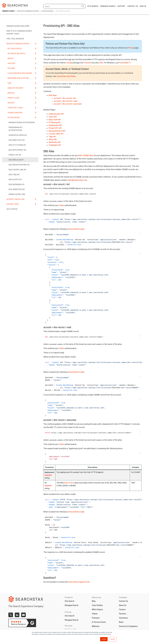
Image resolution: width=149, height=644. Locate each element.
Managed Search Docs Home (18, 26)
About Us (123, 605)
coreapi (69, 63)
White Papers (97, 609)
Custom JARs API (56, 134)
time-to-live (69, 483)
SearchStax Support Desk (79, 582)
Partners (123, 613)
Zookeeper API (55, 145)
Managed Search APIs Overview (22, 122)
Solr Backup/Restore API (19, 165)
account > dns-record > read (66, 101)
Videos (95, 613)
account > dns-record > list (65, 98)
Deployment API (55, 125)
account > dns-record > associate (68, 104)
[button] (140, 193)
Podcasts (96, 618)
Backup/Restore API (57, 131)
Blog (94, 601)
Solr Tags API (14, 174)
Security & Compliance (128, 626)
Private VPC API (15, 155)
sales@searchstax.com (77, 180)
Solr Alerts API (15, 179)
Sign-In (143, 6)
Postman (87, 63)
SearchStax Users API (18, 135)
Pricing (131, 48)
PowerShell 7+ (125, 63)
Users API (53, 117)
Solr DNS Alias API (16, 160)
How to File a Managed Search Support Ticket (19, 32)
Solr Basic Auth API (17, 140)
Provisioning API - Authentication (16, 129)
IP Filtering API (55, 122)
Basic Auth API (55, 120)
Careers (122, 609)
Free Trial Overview (15, 39)
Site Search (93, 6)
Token (62, 205)
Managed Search (108, 6)
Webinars (96, 626)
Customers (123, 618)
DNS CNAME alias (86, 155)
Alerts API (53, 139)
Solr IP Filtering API (17, 145)
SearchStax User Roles (66, 76)
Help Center (12, 209)
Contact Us (133, 6)
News (121, 622)
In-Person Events (99, 622)
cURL (101, 63)
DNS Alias (53, 95)
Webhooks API (55, 142)
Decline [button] (113, 639)
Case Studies (97, 605)
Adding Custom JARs (17, 194)
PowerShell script (76, 229)
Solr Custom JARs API (17, 170)
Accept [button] (104, 639)
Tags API (52, 137)
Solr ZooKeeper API (17, 189)
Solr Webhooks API (16, 184)
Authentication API (56, 114)
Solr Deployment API (17, 150)
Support (121, 6)
